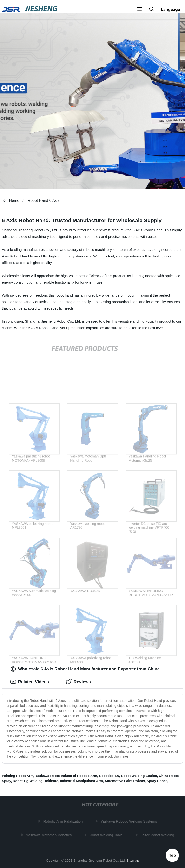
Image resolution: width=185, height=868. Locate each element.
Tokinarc (51, 781)
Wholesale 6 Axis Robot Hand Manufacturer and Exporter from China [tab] (85, 669)
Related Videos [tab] (30, 682)
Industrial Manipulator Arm (81, 781)
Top (172, 855)
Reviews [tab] (78, 682)
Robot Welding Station (139, 776)
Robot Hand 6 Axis (44, 201)
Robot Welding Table (107, 835)
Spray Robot (157, 781)
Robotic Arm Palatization (64, 821)
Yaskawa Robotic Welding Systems (130, 821)
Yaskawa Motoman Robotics (50, 835)
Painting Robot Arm (18, 776)
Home (14, 201)
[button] (139, 9)
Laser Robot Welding (158, 835)
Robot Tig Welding (28, 781)
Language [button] (171, 9)
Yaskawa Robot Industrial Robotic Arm (66, 776)
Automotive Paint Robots (125, 781)
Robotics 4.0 (109, 776)
